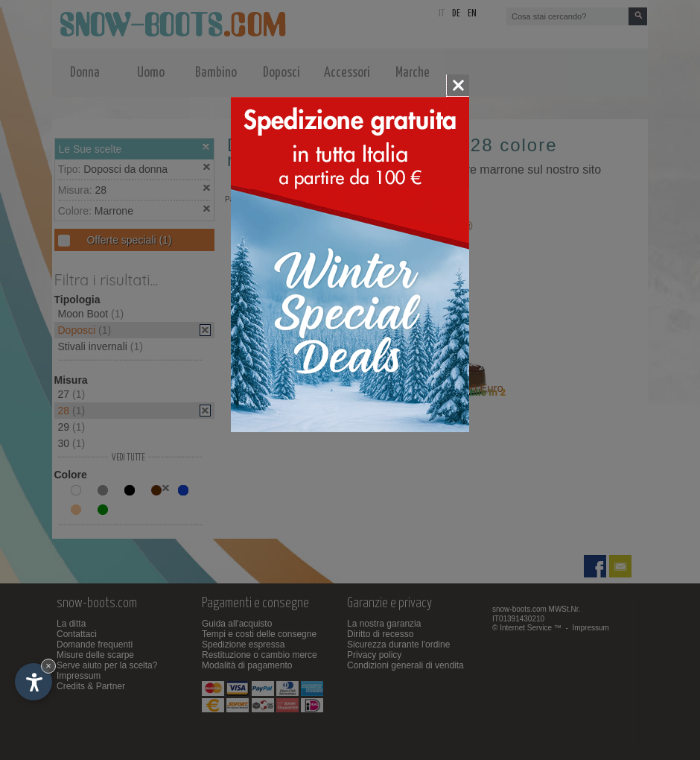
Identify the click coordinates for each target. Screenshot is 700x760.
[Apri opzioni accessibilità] (34, 682)
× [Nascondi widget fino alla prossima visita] (48, 666)
